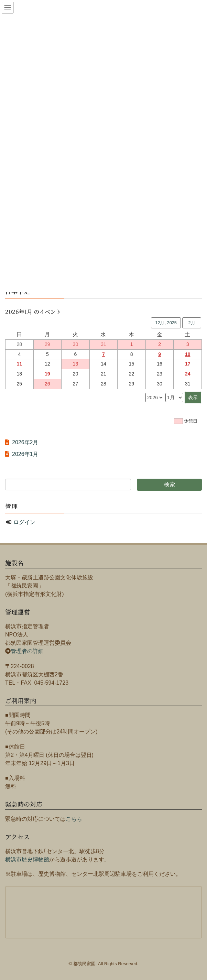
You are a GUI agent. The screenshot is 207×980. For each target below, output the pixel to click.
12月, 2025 (166, 323)
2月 (192, 323)
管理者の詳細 (27, 651)
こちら (74, 819)
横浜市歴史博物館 (27, 859)
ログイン (24, 522)
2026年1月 (25, 454)
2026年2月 (25, 442)
